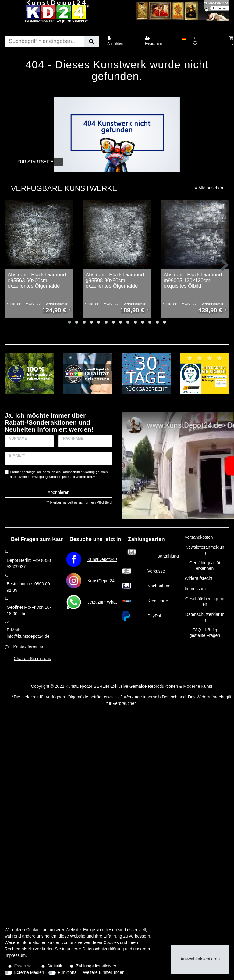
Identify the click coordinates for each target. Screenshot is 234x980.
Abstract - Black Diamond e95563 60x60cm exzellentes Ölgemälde (37, 280)
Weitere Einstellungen (104, 972)
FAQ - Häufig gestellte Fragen (205, 633)
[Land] (184, 38)
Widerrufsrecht (199, 578)
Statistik (55, 966)
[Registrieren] (160, 41)
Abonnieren (58, 492)
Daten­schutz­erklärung (103, 949)
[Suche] (92, 41)
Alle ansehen (209, 188)
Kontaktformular (28, 647)
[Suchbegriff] (44, 41)
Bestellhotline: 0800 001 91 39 (29, 587)
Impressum (195, 589)
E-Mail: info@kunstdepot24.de (28, 633)
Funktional (68, 972)
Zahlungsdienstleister (96, 966)
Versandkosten (199, 537)
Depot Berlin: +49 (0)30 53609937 (29, 564)
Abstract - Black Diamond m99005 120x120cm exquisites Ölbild (193, 280)
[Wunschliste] (208, 41)
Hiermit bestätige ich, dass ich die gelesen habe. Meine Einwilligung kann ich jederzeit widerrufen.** (59, 474)
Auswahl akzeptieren (200, 959)
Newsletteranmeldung (205, 550)
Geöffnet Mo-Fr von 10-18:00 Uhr (29, 610)
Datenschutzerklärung (205, 617)
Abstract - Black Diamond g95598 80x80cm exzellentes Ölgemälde (115, 280)
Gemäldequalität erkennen (205, 565)
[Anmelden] (122, 41)
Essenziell (24, 966)
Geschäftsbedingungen (205, 601)
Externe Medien (29, 972)
